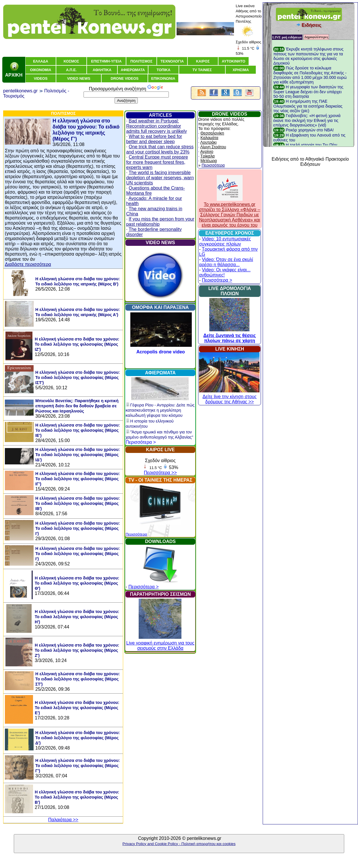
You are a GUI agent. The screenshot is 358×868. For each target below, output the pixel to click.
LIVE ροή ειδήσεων (287, 37)
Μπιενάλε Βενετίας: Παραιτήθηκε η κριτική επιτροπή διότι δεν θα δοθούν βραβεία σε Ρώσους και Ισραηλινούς (77, 406)
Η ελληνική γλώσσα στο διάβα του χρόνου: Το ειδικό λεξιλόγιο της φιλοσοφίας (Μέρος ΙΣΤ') (78, 377)
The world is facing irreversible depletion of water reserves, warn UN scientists (160, 178)
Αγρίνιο (207, 151)
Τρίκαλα (208, 156)
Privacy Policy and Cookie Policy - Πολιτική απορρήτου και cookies (179, 844)
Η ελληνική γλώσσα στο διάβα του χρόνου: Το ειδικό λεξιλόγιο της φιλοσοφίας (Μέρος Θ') (77, 583)
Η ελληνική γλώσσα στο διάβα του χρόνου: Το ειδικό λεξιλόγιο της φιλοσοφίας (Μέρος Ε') (77, 708)
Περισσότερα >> (160, 473)
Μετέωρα (209, 161)
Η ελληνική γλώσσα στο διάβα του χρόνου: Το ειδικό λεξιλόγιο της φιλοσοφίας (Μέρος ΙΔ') (78, 455)
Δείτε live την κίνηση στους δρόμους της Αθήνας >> (229, 397)
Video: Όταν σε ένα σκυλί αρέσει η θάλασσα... (226, 262)
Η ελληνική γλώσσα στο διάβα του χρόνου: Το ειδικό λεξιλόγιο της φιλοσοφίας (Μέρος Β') (77, 797)
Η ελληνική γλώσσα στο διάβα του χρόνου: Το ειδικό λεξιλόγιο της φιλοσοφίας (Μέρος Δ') (78, 738)
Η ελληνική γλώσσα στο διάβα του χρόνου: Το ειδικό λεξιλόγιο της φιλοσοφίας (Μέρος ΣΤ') (78, 679)
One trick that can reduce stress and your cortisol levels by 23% (160, 149)
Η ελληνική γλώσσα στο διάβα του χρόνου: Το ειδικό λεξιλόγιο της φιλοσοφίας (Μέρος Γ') (78, 766)
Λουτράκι (208, 142)
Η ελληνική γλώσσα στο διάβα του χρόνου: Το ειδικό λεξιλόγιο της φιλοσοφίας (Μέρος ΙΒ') (78, 503)
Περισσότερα (136, 534)
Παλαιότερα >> (63, 820)
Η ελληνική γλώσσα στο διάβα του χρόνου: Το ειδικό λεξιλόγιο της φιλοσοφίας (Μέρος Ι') (78, 528)
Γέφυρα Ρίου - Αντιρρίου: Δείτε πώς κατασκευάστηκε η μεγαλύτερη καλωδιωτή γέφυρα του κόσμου (160, 410)
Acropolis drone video (161, 352)
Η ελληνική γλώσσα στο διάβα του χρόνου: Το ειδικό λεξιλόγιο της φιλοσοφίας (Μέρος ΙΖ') (77, 344)
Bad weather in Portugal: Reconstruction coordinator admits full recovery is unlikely (156, 126)
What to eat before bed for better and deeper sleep (154, 139)
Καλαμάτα (209, 138)
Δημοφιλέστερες (316, 37)
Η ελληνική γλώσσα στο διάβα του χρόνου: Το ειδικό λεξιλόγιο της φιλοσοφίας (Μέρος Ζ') (77, 650)
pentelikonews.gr (20, 91)
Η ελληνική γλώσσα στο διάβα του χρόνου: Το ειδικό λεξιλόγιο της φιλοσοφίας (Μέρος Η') (77, 617)
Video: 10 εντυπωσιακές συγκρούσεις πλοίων (225, 241)
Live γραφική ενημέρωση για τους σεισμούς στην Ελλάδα (160, 643)
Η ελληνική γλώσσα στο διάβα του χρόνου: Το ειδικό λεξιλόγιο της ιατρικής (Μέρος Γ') (86, 130)
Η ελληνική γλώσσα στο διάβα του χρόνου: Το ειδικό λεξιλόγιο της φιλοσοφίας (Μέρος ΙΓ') (78, 479)
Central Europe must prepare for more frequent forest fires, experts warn (157, 162)
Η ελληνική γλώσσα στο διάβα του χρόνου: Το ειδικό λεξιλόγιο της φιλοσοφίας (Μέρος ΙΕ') (78, 430)
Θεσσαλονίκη (212, 133)
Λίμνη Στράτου (213, 147)
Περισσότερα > (141, 442)
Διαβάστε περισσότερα (28, 264)
